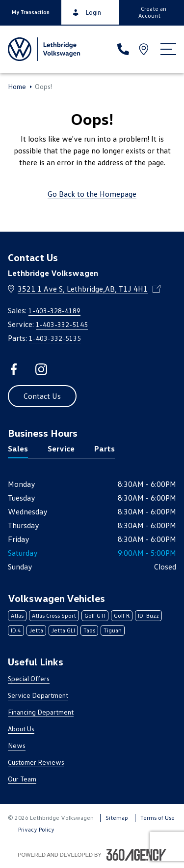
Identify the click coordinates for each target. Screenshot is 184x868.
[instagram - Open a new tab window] (41, 369)
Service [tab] (61, 449)
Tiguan (113, 630)
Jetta (36, 630)
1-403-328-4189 (54, 311)
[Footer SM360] (136, 855)
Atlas (17, 615)
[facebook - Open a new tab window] (14, 369)
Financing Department (41, 712)
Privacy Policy (36, 829)
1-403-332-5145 (62, 324)
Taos (89, 630)
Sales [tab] (18, 449)
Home (17, 87)
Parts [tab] (105, 449)
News (17, 745)
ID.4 (16, 630)
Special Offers (29, 678)
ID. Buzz (148, 615)
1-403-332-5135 (55, 338)
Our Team (22, 779)
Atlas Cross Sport (54, 615)
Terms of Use (158, 818)
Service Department (38, 695)
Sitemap (117, 818)
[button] (31, 12)
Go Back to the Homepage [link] (92, 194)
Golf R (122, 615)
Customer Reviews (36, 762)
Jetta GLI (63, 630)
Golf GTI (95, 615)
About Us (21, 729)
